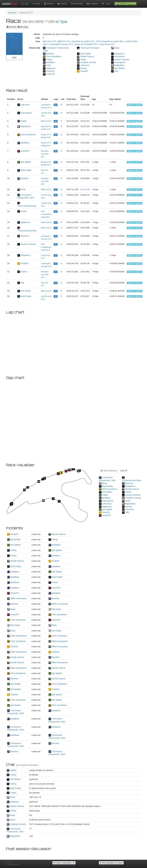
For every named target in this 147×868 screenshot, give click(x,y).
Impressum (9, 863)
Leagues (92, 4)
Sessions (77, 4)
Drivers (49, 4)
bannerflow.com (70, 866)
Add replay (23, 27)
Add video (12, 27)
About (36, 4)
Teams (62, 4)
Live (25, 4)
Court (106, 4)
